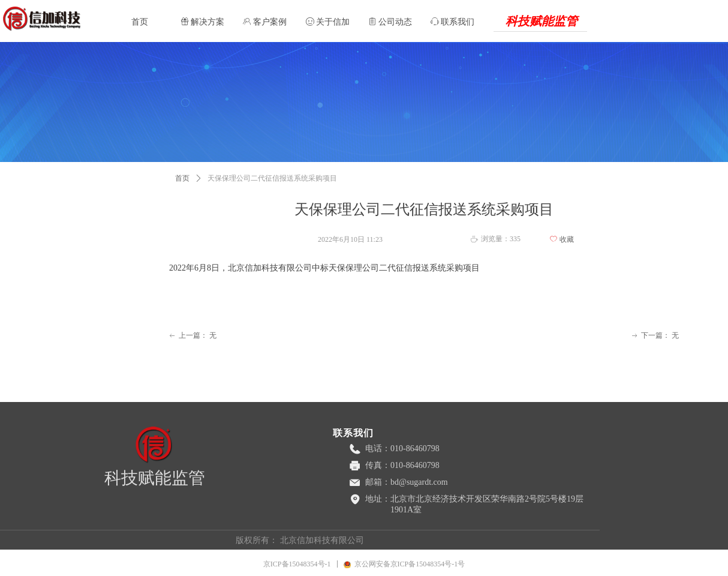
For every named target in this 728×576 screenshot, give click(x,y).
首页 (182, 178)
